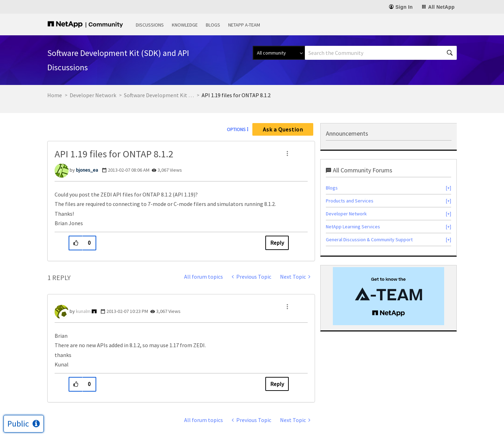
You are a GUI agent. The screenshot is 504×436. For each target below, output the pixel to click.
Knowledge (185, 25)
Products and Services (350, 201)
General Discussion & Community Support (369, 240)
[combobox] (381, 53)
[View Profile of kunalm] (83, 311)
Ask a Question (283, 129)
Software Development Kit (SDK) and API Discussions (159, 95)
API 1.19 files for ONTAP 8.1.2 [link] (236, 95)
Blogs (213, 25)
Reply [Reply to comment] (277, 384)
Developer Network (93, 95)
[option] (388, 296)
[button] (287, 153)
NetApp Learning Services (353, 227)
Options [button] (236, 129)
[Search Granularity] (279, 53)
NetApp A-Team (244, 25)
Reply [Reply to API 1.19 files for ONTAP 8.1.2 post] (277, 243)
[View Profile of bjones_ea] (87, 170)
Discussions (150, 25)
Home (55, 95)
